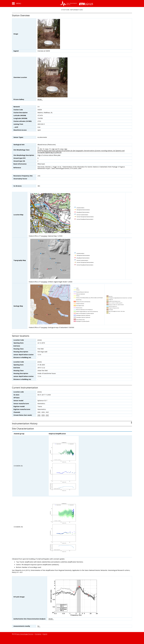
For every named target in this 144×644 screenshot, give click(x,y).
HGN (43, 415)
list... (39, 626)
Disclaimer (38, 634)
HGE (39, 415)
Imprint (45, 634)
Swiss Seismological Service (25, 634)
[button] (17, 3)
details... (40, 99)
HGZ (47, 415)
